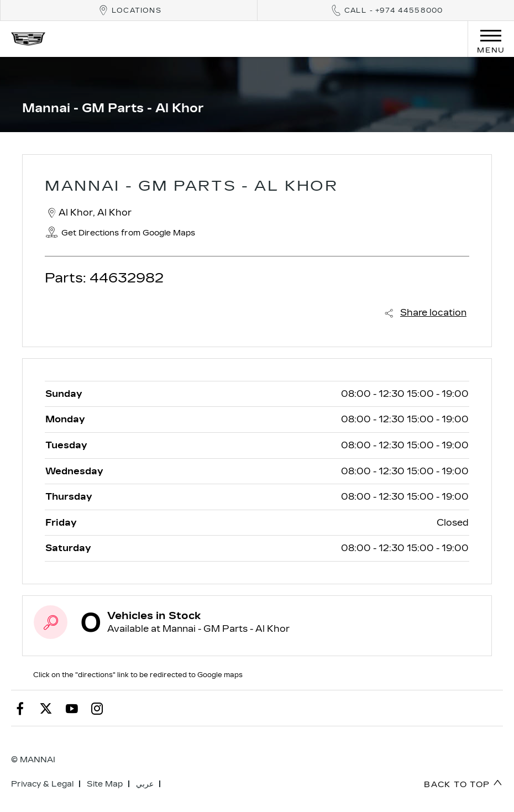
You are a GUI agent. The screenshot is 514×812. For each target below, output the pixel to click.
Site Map (105, 784)
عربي (145, 784)
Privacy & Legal (42, 784)
